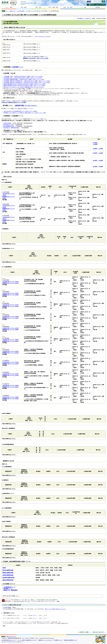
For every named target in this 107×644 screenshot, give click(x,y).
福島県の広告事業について (71, 640)
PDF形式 (95, 143)
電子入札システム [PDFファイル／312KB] (14, 87)
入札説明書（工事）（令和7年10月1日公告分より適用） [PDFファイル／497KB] (23, 76)
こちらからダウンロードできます (42, 36)
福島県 (5, 3)
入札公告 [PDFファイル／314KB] (10, 316)
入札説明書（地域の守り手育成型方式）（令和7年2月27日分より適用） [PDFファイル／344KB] (27, 83)
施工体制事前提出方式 (9, 126)
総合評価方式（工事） (9, 125)
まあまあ (31, 615)
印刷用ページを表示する (85, 18)
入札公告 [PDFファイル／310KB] (10, 385)
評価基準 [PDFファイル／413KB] (10, 375)
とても (25, 615)
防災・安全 (38, 7)
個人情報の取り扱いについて (9, 640)
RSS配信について (58, 640)
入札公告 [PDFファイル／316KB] (10, 293)
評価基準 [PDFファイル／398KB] (10, 295)
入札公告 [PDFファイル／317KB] (10, 305)
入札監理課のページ (17, 67)
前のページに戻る (84, 632)
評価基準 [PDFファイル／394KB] (10, 399)
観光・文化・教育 (68, 7)
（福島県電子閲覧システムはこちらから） (26, 106)
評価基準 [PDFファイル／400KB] (10, 341)
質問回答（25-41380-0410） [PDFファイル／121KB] (36, 58)
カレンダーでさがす (101, 5)
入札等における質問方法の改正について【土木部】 (14, 102)
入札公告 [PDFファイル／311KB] (10, 351)
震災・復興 (24, 7)
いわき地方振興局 (20, 11)
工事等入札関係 (7, 123)
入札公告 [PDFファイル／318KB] (10, 340)
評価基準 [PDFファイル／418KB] (10, 318)
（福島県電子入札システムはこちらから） (34, 87)
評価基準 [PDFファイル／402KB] (10, 353)
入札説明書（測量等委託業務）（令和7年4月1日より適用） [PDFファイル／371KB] (24, 79)
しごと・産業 (83, 7)
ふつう (36, 615)
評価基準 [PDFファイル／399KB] (10, 306)
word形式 (95, 144)
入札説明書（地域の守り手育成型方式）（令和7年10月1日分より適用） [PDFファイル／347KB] (27, 81)
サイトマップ (30, 4)
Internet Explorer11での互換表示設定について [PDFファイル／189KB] (20, 111)
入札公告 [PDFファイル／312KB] (10, 328)
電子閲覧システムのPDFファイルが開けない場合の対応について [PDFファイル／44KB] (25, 113)
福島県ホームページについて (46, 640)
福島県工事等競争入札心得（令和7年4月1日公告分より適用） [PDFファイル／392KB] (24, 86)
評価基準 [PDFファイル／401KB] (10, 283)
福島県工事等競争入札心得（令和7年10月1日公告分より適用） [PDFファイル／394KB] (24, 84)
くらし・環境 (9, 7)
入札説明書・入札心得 (9, 73)
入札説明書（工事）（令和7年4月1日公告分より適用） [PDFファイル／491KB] (23, 78)
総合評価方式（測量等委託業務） (12, 128)
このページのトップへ (99, 632)
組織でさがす (91, 5)
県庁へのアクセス (11, 637)
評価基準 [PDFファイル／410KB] (10, 364)
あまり (41, 615)
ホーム (7, 11)
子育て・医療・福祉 (53, 7)
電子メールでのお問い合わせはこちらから (55, 609)
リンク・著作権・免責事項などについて (27, 640)
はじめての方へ (30, 2)
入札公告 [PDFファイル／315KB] (10, 282)
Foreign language (30, 3)
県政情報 (98, 7)
